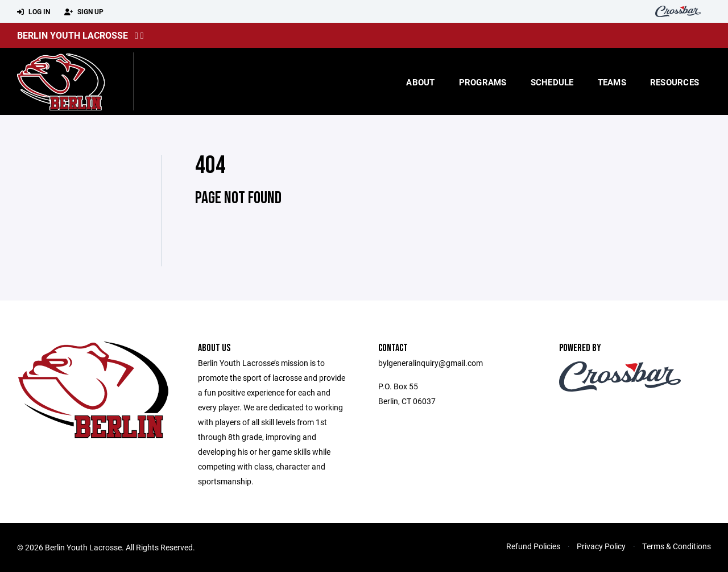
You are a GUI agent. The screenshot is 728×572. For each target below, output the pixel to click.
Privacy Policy (601, 546)
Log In (34, 12)
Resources (675, 82)
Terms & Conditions (677, 546)
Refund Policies (533, 546)
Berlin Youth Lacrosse (73, 35)
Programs (483, 82)
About (420, 82)
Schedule (552, 82)
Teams (612, 82)
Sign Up (84, 12)
